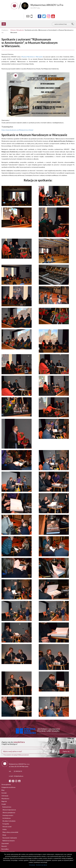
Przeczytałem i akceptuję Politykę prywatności (16, 755)
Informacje (5, 796)
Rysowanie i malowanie (10, 838)
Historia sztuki (7, 827)
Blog (3, 790)
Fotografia (6, 824)
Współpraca (5, 798)
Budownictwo (7, 807)
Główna (13, 30)
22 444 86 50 (18, 771)
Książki (4, 804)
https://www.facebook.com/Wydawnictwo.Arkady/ (17, 130)
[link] (32, 57)
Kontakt (4, 793)
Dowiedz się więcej (41, 865)
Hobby (5, 829)
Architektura (7, 818)
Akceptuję (32, 865)
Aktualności (20, 30)
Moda (4, 835)
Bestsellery (5, 849)
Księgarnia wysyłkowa (8, 787)
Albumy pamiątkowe (9, 813)
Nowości (4, 846)
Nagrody (4, 801)
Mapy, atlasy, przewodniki (10, 832)
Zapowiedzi (5, 843)
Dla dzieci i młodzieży (9, 821)
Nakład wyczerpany (9, 841)
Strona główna (6, 784)
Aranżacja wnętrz (8, 815)
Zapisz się (67, 751)
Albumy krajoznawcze (9, 810)
